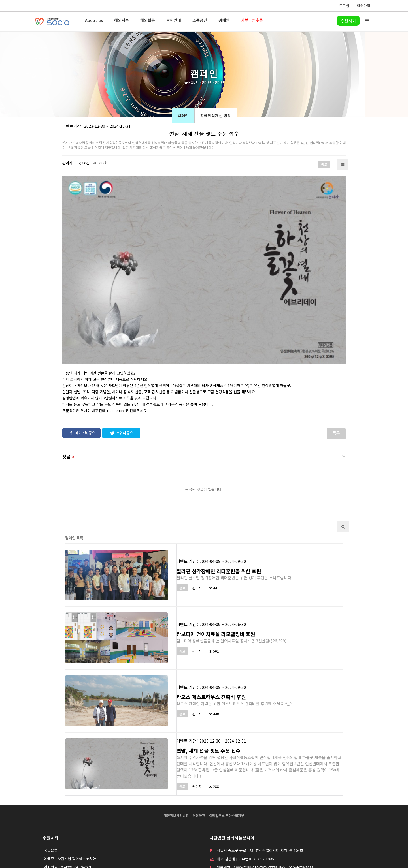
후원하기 (348, 21)
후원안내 (174, 20)
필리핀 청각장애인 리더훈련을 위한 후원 (219, 533)
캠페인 (224, 20)
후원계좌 (50, 800)
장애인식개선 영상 (216, 116)
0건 (84, 163)
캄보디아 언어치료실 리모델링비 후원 (216, 596)
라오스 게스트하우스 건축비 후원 (211, 659)
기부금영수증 (252, 20)
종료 (324, 164)
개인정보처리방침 (176, 778)
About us (94, 20)
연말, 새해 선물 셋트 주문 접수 (209, 713)
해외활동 (148, 20)
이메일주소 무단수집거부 (227, 778)
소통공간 (200, 20)
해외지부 (122, 20)
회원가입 (364, 6)
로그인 (344, 6)
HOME (191, 82)
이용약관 (199, 778)
